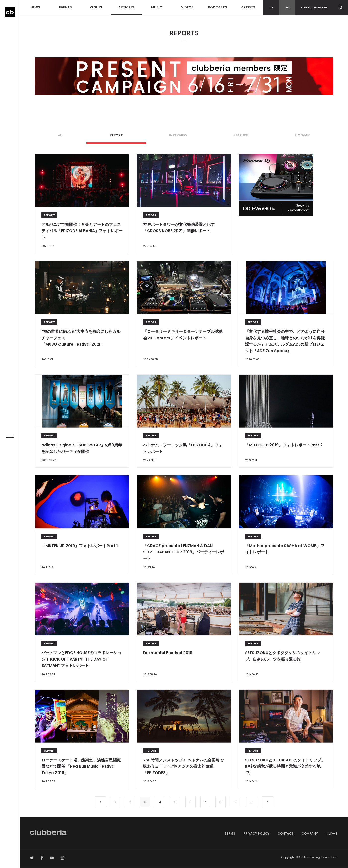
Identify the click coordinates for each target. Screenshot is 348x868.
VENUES (96, 7)
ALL (61, 135)
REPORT (116, 135)
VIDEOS (187, 7)
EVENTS (66, 7)
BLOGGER (302, 135)
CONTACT (286, 834)
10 (252, 802)
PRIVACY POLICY (256, 834)
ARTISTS (248, 7)
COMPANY (310, 834)
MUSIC (157, 7)
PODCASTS (218, 7)
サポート (332, 834)
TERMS (230, 834)
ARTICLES (126, 7)
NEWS (35, 7)
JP (271, 7)
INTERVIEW (178, 135)
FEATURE (241, 135)
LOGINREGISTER (314, 7)
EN (287, 7)
